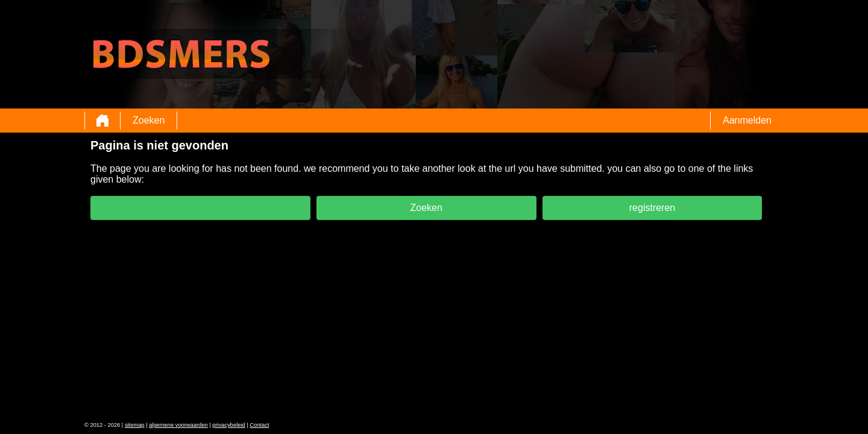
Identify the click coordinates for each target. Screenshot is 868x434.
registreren (652, 208)
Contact (259, 425)
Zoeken (149, 120)
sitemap (135, 425)
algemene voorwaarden (178, 425)
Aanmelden (747, 120)
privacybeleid (228, 425)
